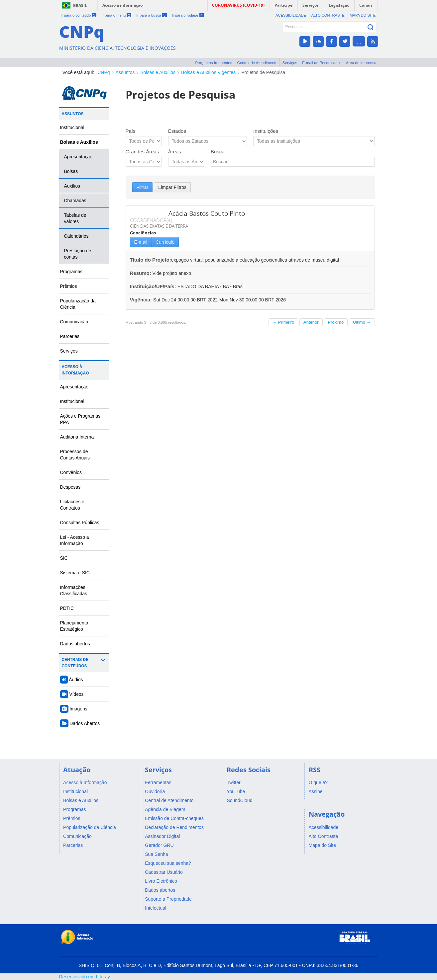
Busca (218, 152)
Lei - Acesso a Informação (75, 540)
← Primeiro (283, 322)
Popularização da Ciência (78, 304)
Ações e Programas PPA (80, 419)
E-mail (141, 242)
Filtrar (143, 187)
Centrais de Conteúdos (75, 663)
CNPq (104, 72)
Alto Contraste (328, 15)
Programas (71, 272)
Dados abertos (75, 644)
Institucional (72, 127)
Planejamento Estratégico (74, 626)
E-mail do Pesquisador (322, 63)
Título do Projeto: (151, 260)
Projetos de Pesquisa (263, 72)
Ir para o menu (116, 15)
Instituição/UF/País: (154, 286)
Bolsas (71, 171)
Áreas (175, 152)
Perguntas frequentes (214, 63)
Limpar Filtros (172, 187)
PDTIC (67, 608)
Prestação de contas (78, 254)
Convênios (71, 472)
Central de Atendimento (257, 63)
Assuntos (125, 72)
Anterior (311, 322)
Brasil (80, 5)
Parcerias (70, 336)
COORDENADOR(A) (151, 220)
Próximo (336, 322)
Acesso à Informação (75, 370)
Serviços (290, 63)
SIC (64, 558)
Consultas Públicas (80, 523)
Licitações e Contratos (72, 505)
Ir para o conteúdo (79, 15)
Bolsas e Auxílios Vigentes (208, 72)
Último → (362, 322)
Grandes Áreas (142, 152)
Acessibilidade (291, 15)
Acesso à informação (122, 5)
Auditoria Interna (77, 437)
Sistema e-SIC (75, 573)
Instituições (266, 131)
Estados (177, 131)
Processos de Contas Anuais (75, 455)
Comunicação (74, 322)
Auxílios (72, 186)
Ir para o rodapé (188, 15)
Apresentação (78, 157)
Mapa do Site (363, 15)
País (131, 131)
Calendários (76, 236)
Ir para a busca (151, 15)
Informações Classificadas (74, 590)
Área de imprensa (361, 63)
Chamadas (75, 201)
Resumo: (141, 273)
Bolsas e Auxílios (158, 72)
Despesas (70, 487)
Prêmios (69, 286)
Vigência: (142, 300)
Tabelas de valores (75, 218)
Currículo (165, 242)
